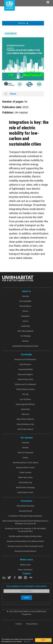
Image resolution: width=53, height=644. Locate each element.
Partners (25, 341)
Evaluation (25, 316)
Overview (25, 296)
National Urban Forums (25, 468)
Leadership (25, 326)
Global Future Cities (25, 379)
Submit (27, 598)
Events (25, 458)
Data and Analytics (25, 374)
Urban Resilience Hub (25, 424)
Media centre (25, 565)
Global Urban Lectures (25, 389)
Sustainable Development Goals (25, 346)
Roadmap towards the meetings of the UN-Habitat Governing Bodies (25, 530)
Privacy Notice (32, 624)
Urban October (25, 472)
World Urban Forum (25, 492)
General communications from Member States (25, 541)
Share (10, 94)
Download (23, 23)
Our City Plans (25, 399)
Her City (25, 394)
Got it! (43, 640)
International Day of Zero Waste (25, 463)
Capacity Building (25, 369)
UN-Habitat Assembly (25, 506)
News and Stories (25, 570)
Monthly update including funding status (25, 536)
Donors (25, 311)
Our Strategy (25, 336)
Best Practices (25, 364)
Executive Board (25, 511)
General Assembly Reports (25, 551)
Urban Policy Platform (25, 419)
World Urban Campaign (25, 487)
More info (27, 642)
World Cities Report (25, 429)
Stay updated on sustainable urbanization (26, 586)
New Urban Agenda (25, 331)
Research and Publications (25, 359)
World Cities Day (25, 483)
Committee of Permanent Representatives (25, 516)
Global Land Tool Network (25, 384)
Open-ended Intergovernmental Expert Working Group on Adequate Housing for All (25, 522)
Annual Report (25, 306)
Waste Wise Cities (25, 477)
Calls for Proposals (25, 453)
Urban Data (25, 409)
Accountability (25, 301)
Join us (25, 321)
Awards (25, 448)
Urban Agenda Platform (25, 404)
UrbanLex (25, 414)
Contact (19, 624)
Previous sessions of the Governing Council (25, 546)
